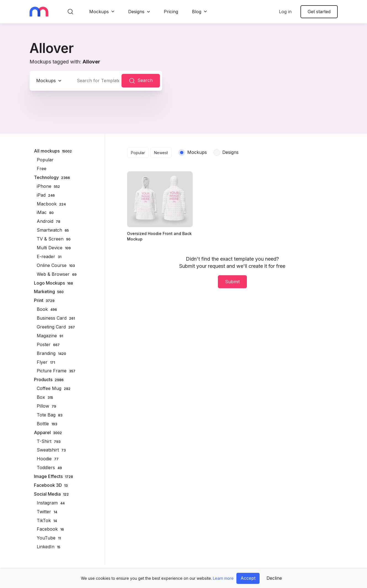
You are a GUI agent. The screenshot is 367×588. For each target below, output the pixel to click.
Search (141, 81)
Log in (285, 12)
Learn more (223, 578)
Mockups (99, 12)
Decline (274, 578)
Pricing (171, 12)
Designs (136, 12)
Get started (319, 12)
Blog (197, 12)
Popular (138, 153)
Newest (161, 153)
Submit (232, 282)
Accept (248, 578)
